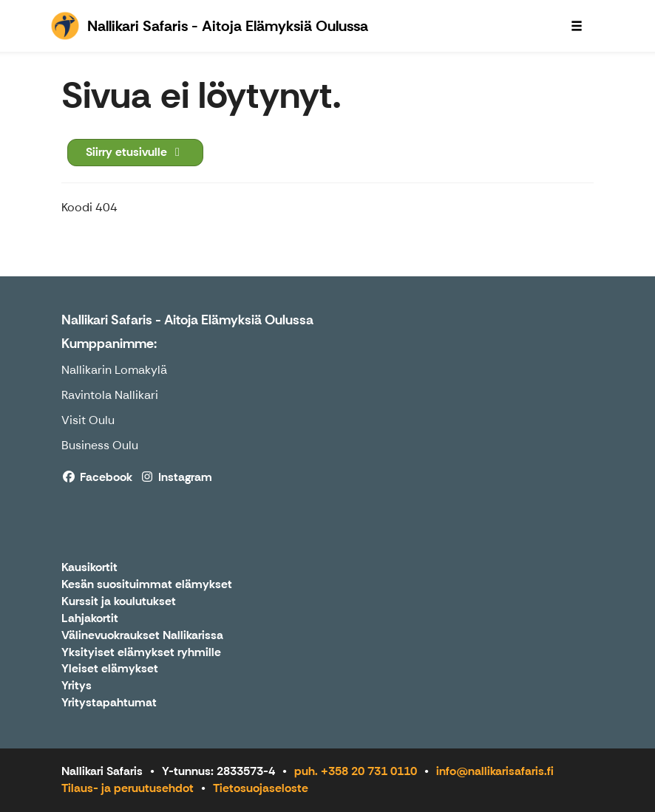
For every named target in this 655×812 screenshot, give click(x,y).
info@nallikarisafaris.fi (495, 771)
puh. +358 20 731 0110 (356, 771)
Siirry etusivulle (135, 152)
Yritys (77, 686)
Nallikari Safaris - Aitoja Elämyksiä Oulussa (187, 320)
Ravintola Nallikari (110, 395)
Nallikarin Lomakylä (114, 370)
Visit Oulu (88, 420)
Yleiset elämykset (110, 669)
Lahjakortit (90, 619)
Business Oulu (100, 445)
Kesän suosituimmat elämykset (147, 585)
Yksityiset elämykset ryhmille (141, 653)
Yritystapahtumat (109, 703)
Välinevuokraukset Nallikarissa (142, 636)
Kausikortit (89, 568)
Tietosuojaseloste (261, 788)
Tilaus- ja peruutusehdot (128, 788)
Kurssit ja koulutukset (119, 602)
